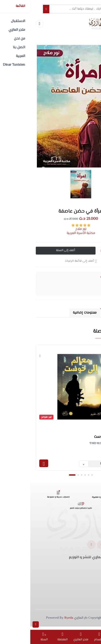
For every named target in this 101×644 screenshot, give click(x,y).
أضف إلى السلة (35, 254)
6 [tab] (62, 478)
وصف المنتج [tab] (82, 314)
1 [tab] (42, 478)
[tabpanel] (50, 410)
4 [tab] (55, 478)
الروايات (75, 281)
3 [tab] (51, 478)
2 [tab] (48, 478)
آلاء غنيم (86, 452)
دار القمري (85, 457)
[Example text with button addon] (55, 9)
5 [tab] (58, 478)
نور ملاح (51, 233)
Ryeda (38, 621)
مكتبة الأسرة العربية (51, 237)
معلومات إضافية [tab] (52, 314)
